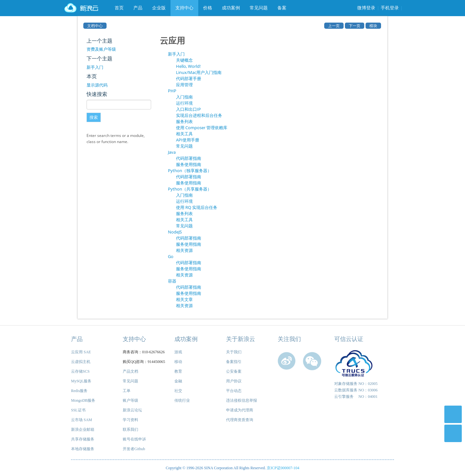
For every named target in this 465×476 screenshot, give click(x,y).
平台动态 (234, 391)
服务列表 (184, 121)
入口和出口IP (188, 109)
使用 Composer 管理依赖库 (202, 128)
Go (171, 256)
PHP (172, 91)
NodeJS (175, 232)
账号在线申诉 (134, 439)
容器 (172, 281)
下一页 (355, 26)
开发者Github (134, 449)
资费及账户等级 (101, 49)
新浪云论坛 (132, 410)
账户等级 (130, 400)
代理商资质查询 (240, 420)
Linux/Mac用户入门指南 (199, 72)
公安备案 (234, 371)
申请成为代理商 (240, 410)
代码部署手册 (189, 78)
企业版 (159, 8)
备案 (282, 8)
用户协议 (234, 381)
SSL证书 (78, 410)
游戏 (178, 352)
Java (172, 152)
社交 (178, 391)
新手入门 (95, 67)
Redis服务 (79, 391)
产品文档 (130, 371)
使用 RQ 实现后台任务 (197, 207)
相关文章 (184, 299)
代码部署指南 (189, 158)
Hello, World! (188, 66)
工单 (127, 391)
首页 (119, 8)
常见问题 (259, 8)
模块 (373, 26)
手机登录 (390, 8)
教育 (178, 371)
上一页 (334, 26)
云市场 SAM (82, 420)
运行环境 (184, 103)
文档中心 (95, 26)
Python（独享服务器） (190, 171)
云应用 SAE (81, 352)
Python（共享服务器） (190, 189)
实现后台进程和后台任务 (199, 115)
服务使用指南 (189, 164)
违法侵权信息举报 (242, 400)
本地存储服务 (83, 449)
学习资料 (130, 420)
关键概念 (184, 60)
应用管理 (184, 85)
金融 (178, 381)
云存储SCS (80, 371)
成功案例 (231, 8)
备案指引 (234, 362)
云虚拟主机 (81, 362)
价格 (208, 8)
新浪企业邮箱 (83, 429)
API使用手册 (188, 140)
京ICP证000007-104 (283, 468)
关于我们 (234, 352)
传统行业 (182, 400)
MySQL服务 (81, 381)
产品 (138, 8)
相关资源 (184, 250)
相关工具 (184, 134)
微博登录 (366, 8)
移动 (178, 362)
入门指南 (184, 97)
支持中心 (184, 8)
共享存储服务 (83, 439)
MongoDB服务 (83, 400)
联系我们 (130, 429)
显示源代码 (97, 85)
